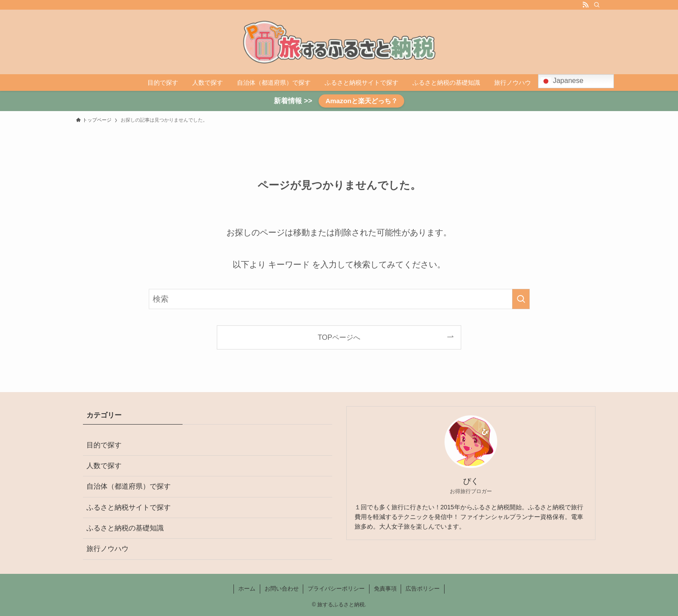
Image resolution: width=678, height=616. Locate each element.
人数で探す (104, 466)
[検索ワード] (339, 299)
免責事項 (385, 589)
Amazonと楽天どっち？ (362, 101)
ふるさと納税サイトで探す (129, 507)
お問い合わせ (282, 589)
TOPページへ (339, 337)
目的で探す (104, 445)
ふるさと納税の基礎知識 (125, 528)
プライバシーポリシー (336, 589)
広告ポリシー (423, 589)
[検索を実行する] (521, 299)
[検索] (597, 5)
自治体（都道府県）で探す (129, 486)
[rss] (585, 5)
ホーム (247, 589)
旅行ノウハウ (108, 549)
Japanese (562, 81)
